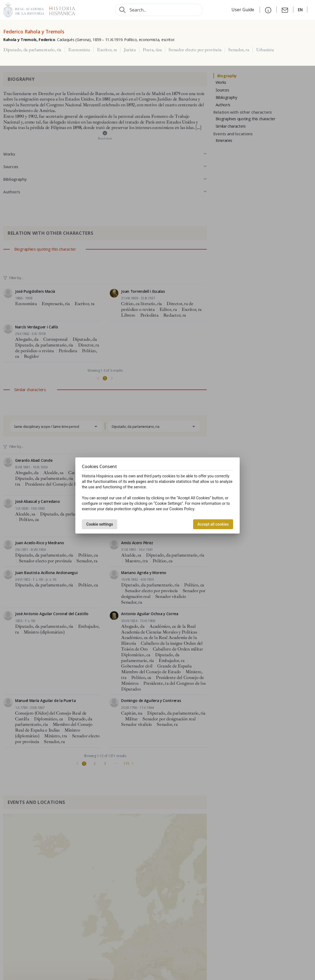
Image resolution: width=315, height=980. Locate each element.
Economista (79, 50)
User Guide (243, 10)
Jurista (130, 50)
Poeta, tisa (152, 50)
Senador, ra (239, 50)
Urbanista (265, 50)
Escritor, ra (107, 50)
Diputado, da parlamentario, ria (32, 50)
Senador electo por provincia (195, 50)
